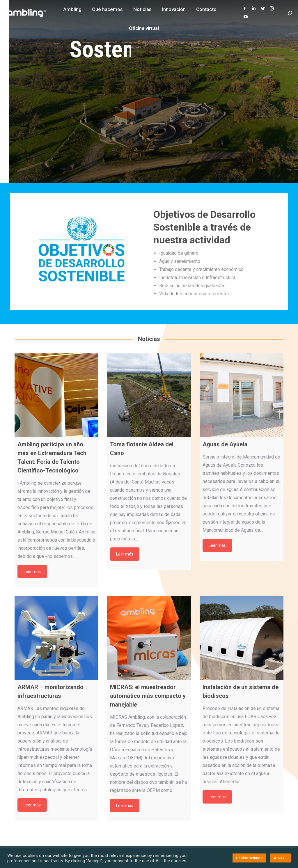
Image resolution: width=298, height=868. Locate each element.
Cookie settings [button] (249, 858)
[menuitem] (72, 9)
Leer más (32, 572)
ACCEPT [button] (281, 858)
